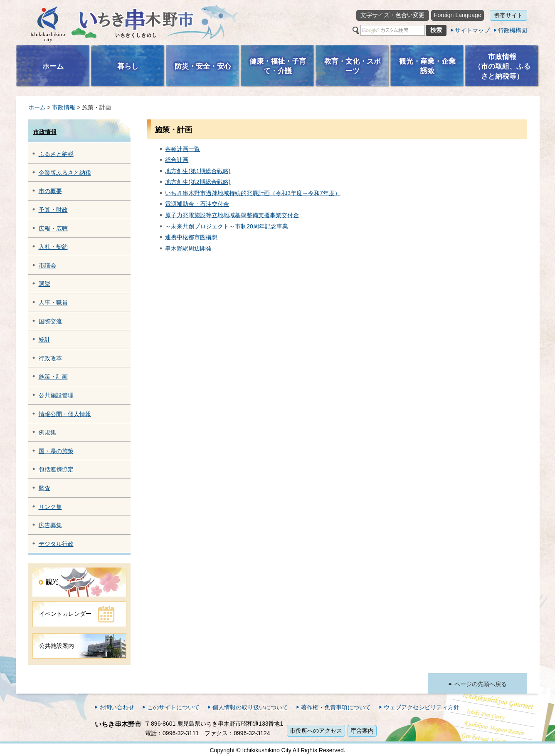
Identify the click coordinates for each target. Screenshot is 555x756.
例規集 (47, 432)
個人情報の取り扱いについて (250, 707)
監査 (44, 488)
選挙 (44, 284)
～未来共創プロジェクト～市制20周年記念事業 (227, 226)
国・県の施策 (56, 451)
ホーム (37, 107)
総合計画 (177, 160)
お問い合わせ (117, 707)
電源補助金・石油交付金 (197, 204)
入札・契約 (53, 247)
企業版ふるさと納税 (65, 173)
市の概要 (50, 191)
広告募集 (50, 525)
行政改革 (50, 358)
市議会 (47, 265)
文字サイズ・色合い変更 (392, 15)
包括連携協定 (56, 469)
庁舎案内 (362, 731)
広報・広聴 (53, 228)
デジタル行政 (56, 544)
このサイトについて (173, 707)
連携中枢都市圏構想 (191, 237)
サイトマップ (472, 30)
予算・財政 (53, 210)
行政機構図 (513, 30)
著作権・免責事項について (336, 707)
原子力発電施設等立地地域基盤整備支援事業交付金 (232, 215)
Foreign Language (458, 15)
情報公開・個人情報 (65, 414)
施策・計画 (53, 377)
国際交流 (50, 321)
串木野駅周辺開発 (188, 248)
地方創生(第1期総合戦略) (198, 171)
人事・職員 (53, 302)
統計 (44, 340)
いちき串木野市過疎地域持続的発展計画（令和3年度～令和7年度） (253, 193)
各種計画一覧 (183, 149)
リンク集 (50, 507)
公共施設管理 (56, 395)
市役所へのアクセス (316, 731)
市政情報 (64, 107)
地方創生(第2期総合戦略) (198, 182)
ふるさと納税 (56, 154)
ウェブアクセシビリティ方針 (422, 707)
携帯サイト (508, 15)
